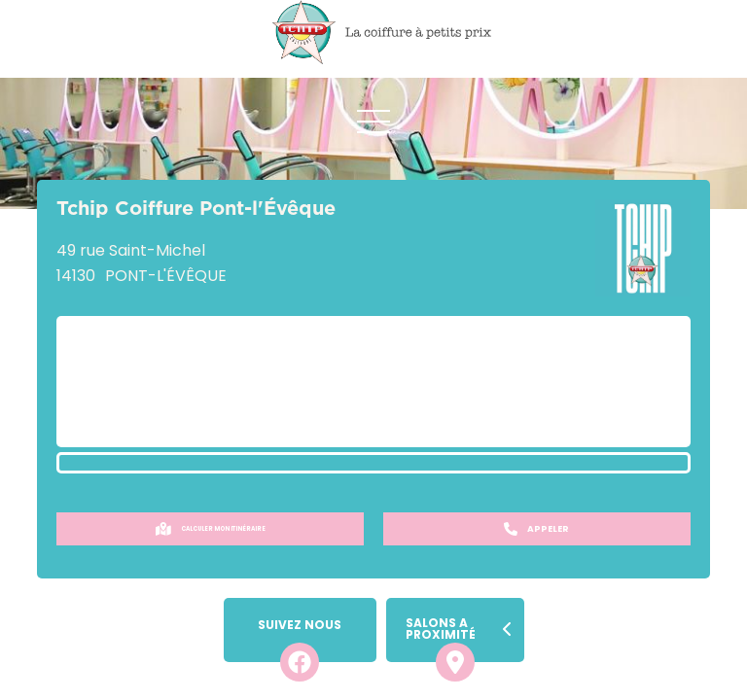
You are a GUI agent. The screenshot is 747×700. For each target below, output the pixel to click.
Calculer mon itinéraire (211, 529)
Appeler (536, 529)
